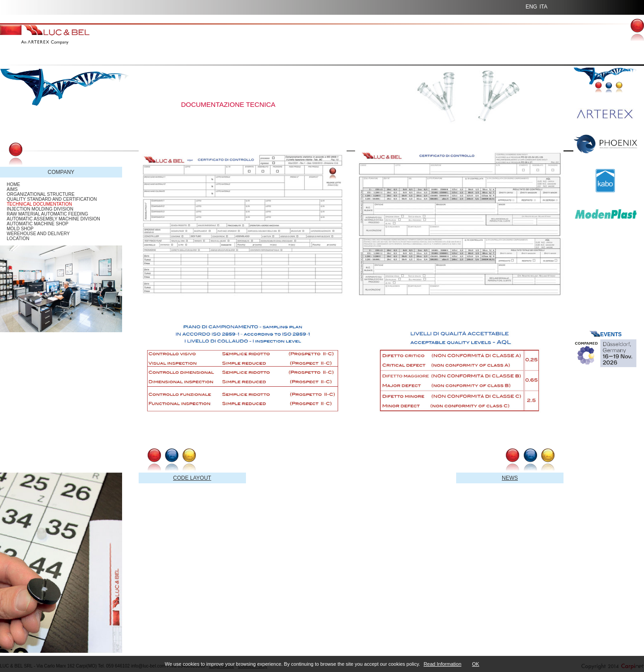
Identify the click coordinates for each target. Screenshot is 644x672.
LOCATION (18, 239)
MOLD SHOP (20, 229)
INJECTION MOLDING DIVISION (40, 209)
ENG (531, 7)
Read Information (442, 664)
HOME (13, 184)
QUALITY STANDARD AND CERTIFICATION (52, 199)
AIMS (12, 189)
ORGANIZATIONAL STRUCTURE (41, 194)
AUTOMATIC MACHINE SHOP (38, 224)
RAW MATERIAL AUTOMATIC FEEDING (47, 214)
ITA (543, 7)
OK (476, 664)
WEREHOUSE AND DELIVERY (38, 234)
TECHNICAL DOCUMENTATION (39, 204)
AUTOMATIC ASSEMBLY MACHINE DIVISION (53, 219)
